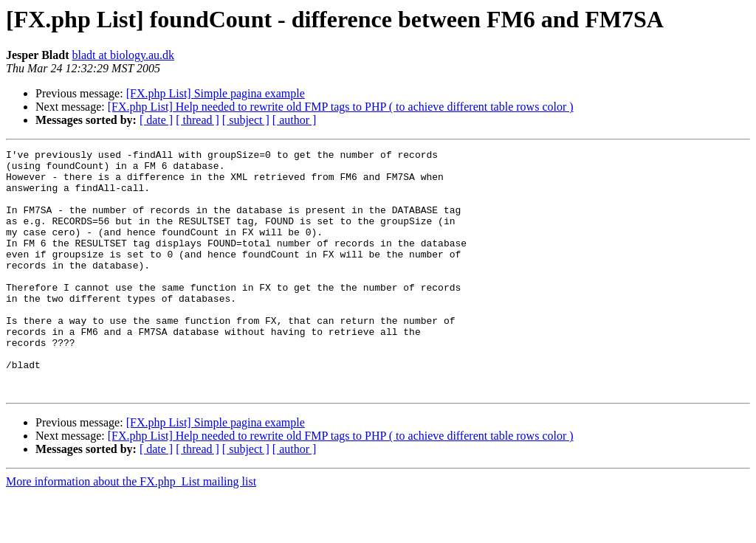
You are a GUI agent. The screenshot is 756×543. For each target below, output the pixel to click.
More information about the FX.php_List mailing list (131, 530)
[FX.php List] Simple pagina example (216, 93)
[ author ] (295, 120)
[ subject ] (246, 120)
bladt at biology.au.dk (123, 55)
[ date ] (156, 120)
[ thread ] (197, 120)
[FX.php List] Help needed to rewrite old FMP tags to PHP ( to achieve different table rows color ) (341, 107)
